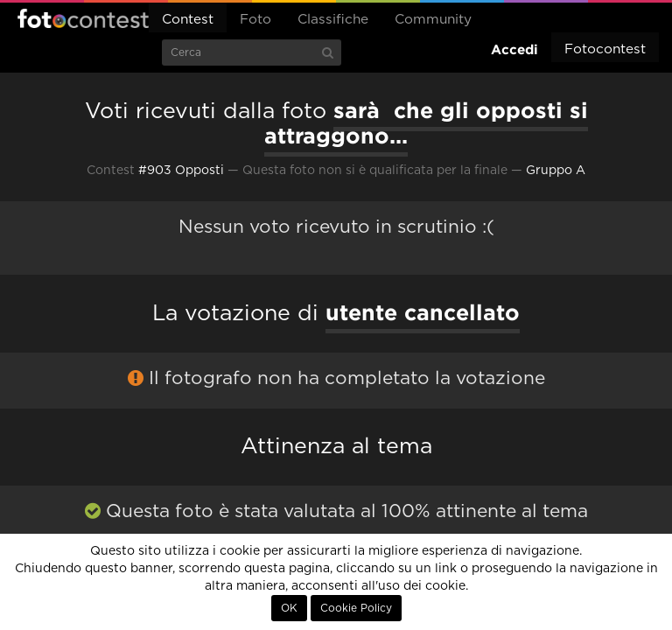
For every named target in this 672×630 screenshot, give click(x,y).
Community (433, 20)
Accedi (514, 49)
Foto (255, 20)
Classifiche (333, 20)
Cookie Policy (356, 608)
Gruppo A (556, 171)
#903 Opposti (181, 171)
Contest (188, 20)
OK (289, 608)
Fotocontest (83, 18)
